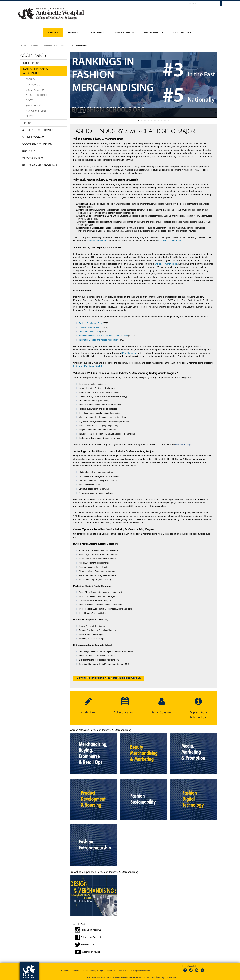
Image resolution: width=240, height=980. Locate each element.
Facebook (89, 366)
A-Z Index (65, 971)
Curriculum (33, 84)
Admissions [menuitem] (74, 33)
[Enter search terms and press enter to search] (206, 3)
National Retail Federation (91, 327)
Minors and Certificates (37, 130)
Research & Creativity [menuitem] (124, 33)
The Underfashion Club (89, 332)
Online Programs (33, 137)
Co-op (29, 100)
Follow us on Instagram (91, 930)
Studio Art (28, 151)
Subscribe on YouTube (91, 952)
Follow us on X (88, 944)
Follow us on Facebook (91, 937)
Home (23, 45)
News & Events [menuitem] (97, 33)
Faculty (31, 79)
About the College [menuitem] (182, 33)
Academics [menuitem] (53, 33)
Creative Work (35, 90)
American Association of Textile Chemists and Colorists (103, 336)
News (29, 116)
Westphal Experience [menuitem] (154, 33)
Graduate (28, 123)
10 (168, 119)
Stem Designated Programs (39, 165)
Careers (85, 971)
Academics (35, 45)
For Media (75, 971)
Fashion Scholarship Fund (91, 323)
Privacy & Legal (97, 971)
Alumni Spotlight (37, 95)
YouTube (99, 366)
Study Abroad (34, 105)
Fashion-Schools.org (97, 241)
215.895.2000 (149, 977)
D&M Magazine (129, 353)
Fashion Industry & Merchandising (36, 71)
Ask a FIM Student (37, 111)
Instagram (78, 366)
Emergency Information (141, 971)
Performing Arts (32, 158)
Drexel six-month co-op (166, 264)
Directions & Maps (122, 971)
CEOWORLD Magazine (170, 241)
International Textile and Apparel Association (99, 340)
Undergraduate (50, 45)
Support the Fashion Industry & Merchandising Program (109, 678)
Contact (109, 971)
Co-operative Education (37, 144)
